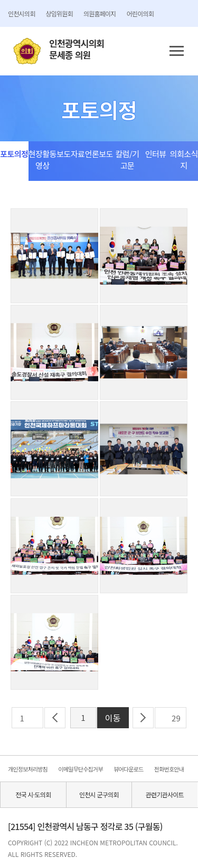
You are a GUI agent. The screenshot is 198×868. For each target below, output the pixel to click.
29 (176, 718)
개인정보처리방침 (28, 769)
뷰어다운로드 (128, 769)
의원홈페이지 (100, 13)
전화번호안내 (169, 769)
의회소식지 (184, 160)
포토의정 (14, 154)
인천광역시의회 (77, 49)
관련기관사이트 (165, 794)
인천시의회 (21, 13)
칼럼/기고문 (127, 160)
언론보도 (99, 154)
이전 (55, 718)
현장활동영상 (43, 160)
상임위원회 (59, 13)
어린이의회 (140, 13)
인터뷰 (156, 154)
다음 (143, 718)
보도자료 (70, 154)
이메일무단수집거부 (80, 769)
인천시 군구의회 (99, 794)
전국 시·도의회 (33, 794)
